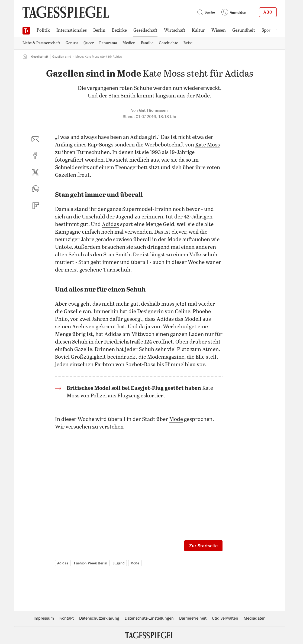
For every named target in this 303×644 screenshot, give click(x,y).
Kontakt (67, 618)
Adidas (110, 225)
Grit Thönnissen (153, 110)
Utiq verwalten (225, 618)
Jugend (119, 563)
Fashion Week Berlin (91, 563)
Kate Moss (207, 145)
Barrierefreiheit (193, 618)
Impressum (44, 618)
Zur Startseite (203, 546)
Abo (268, 12)
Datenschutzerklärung (99, 618)
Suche (206, 12)
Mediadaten (255, 618)
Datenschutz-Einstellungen (149, 618)
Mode (176, 419)
